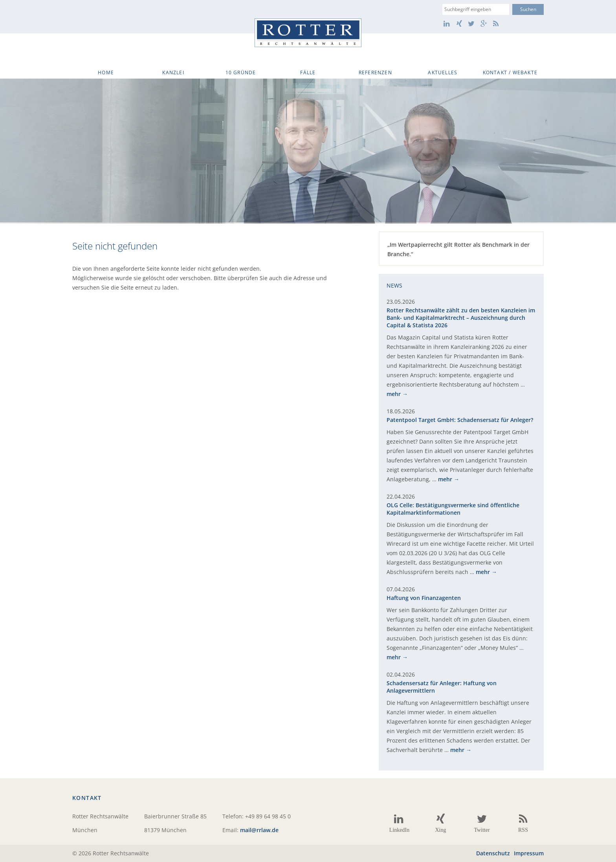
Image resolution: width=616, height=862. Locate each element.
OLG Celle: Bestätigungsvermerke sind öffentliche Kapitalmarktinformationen (453, 509)
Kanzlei (173, 72)
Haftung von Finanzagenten (424, 598)
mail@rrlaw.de (259, 830)
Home (106, 72)
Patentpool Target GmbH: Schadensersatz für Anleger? (460, 420)
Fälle (308, 72)
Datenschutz (493, 853)
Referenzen (375, 72)
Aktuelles (443, 72)
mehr (394, 394)
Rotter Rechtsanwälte (308, 33)
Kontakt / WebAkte (510, 72)
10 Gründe (241, 72)
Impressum (529, 853)
